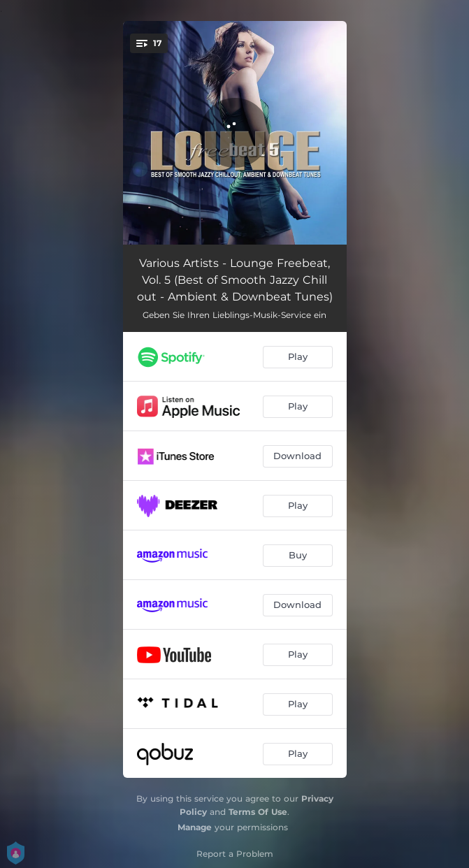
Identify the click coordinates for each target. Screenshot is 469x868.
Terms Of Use (258, 812)
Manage (195, 827)
